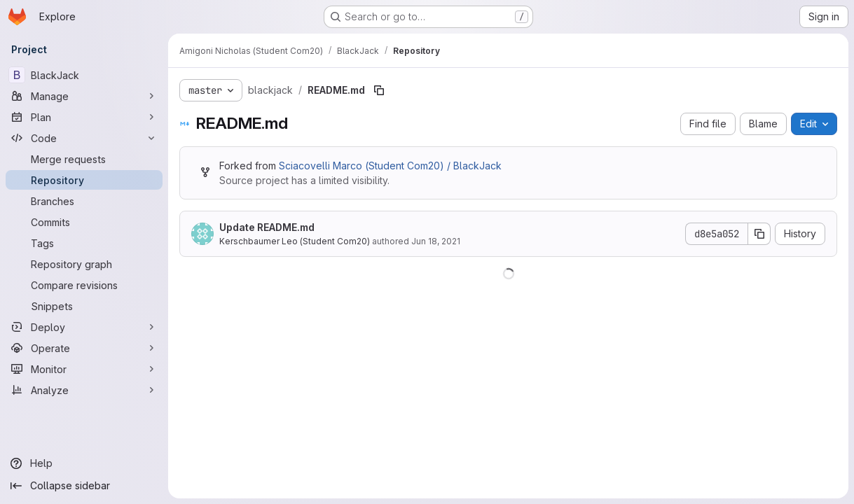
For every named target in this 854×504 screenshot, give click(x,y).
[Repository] (84, 180)
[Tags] (84, 243)
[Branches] (84, 201)
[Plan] (84, 117)
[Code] (84, 138)
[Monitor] (84, 369)
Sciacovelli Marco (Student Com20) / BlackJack (390, 166)
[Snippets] (84, 306)
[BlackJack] (84, 75)
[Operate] (84, 348)
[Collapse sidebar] (84, 486)
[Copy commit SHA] (759, 234)
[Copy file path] (379, 90)
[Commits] (84, 222)
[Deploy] (84, 327)
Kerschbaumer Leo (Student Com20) (295, 241)
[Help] (84, 463)
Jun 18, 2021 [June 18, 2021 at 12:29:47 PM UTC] (436, 241)
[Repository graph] (84, 264)
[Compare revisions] (84, 285)
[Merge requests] (84, 159)
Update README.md (267, 227)
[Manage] (84, 96)
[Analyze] (84, 390)
